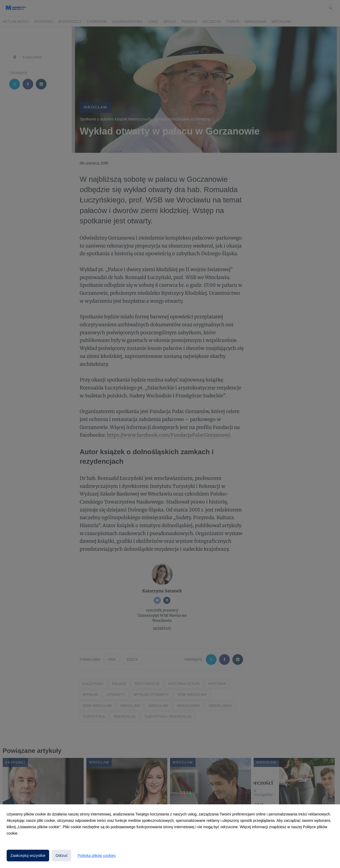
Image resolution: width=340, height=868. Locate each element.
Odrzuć (61, 856)
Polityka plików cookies (97, 856)
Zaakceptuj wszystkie (28, 856)
